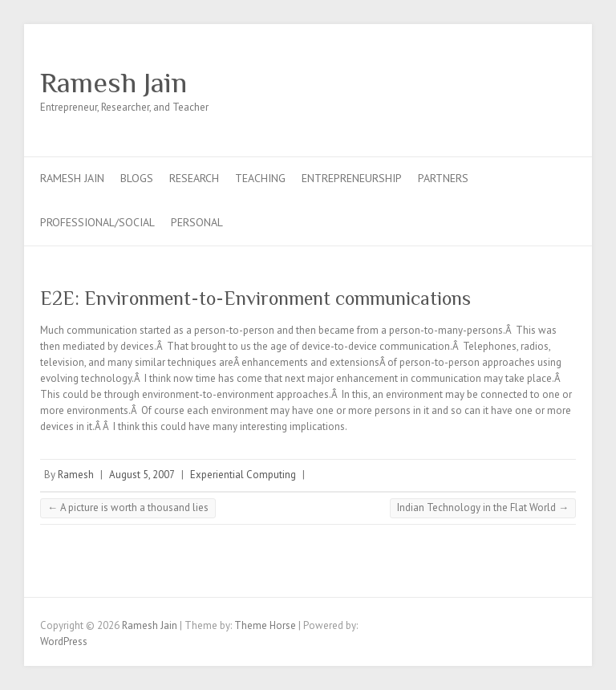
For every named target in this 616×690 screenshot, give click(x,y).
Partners (443, 178)
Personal (197, 222)
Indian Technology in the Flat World (483, 507)
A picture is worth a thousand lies (128, 507)
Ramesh (76, 475)
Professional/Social (97, 222)
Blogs (137, 178)
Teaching (260, 178)
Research (194, 178)
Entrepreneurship (352, 178)
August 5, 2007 (142, 475)
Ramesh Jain (113, 83)
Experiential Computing (243, 475)
